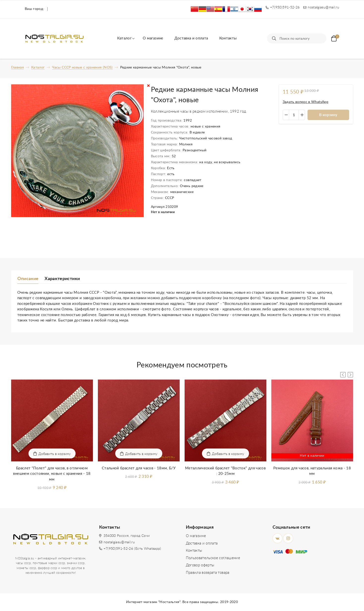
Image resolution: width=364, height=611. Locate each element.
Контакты (228, 38)
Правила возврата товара (208, 573)
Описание (28, 279)
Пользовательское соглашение (213, 558)
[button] (350, 375)
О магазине (153, 38)
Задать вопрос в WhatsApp (306, 102)
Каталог (124, 38)
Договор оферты (200, 565)
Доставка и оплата (191, 38)
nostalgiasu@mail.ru (119, 542)
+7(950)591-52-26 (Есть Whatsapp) (132, 549)
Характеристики (62, 279)
